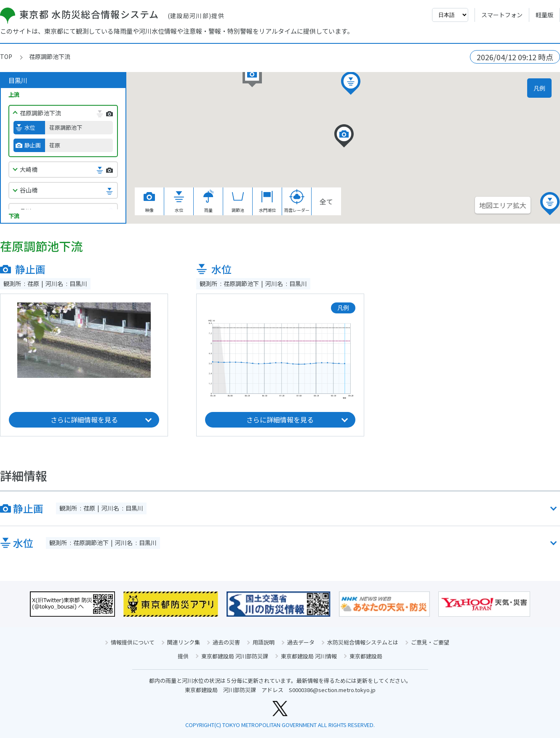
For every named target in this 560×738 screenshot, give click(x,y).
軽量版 (544, 15)
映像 (149, 201)
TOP (6, 56)
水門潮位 (267, 201)
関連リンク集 (184, 642)
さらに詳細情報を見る (84, 420)
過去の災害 (226, 642)
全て (326, 201)
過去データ (301, 642)
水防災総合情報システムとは (363, 642)
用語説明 (264, 642)
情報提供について (133, 642)
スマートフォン (502, 15)
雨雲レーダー (297, 201)
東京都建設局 (366, 656)
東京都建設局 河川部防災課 (235, 656)
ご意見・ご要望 (430, 642)
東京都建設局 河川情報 (309, 656)
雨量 (208, 201)
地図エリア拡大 (503, 205)
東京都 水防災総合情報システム (112, 14)
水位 (179, 201)
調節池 (238, 201)
